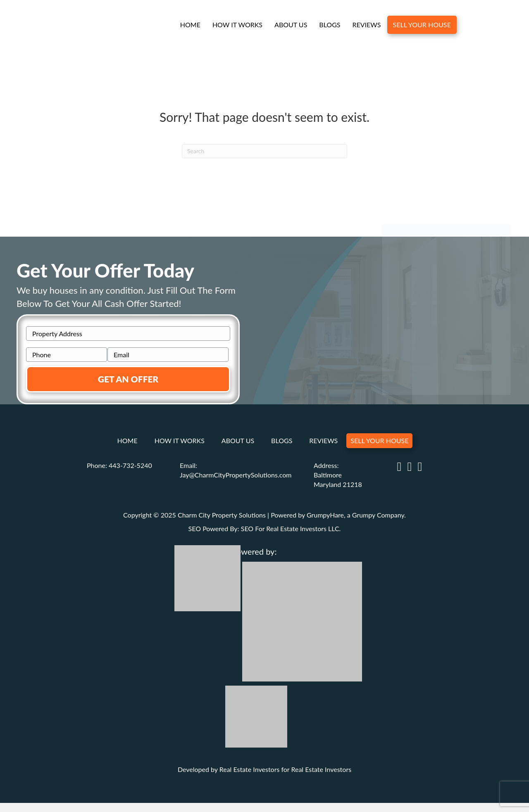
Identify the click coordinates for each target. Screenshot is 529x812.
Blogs (330, 25)
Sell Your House (422, 25)
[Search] (264, 152)
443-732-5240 (130, 465)
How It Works (237, 25)
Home (190, 25)
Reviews (366, 25)
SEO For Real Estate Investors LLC (290, 528)
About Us (290, 25)
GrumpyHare (325, 514)
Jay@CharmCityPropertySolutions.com (236, 474)
